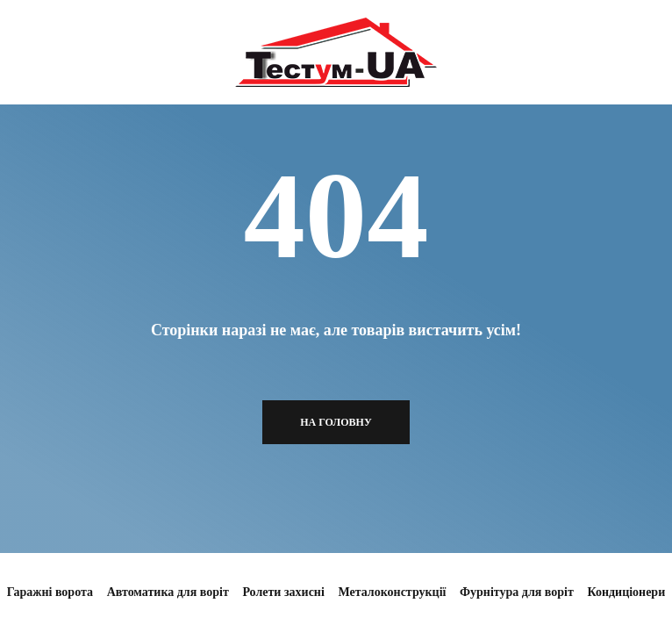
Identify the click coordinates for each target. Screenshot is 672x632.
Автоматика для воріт (168, 592)
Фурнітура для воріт (517, 592)
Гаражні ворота (50, 592)
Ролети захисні (283, 592)
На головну (336, 422)
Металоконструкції (392, 592)
